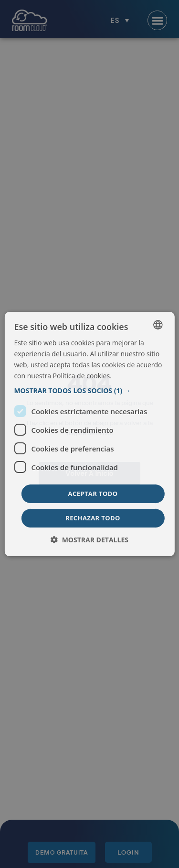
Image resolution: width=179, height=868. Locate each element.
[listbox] (158, 325)
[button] (89, 391)
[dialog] (89, 434)
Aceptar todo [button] (93, 494)
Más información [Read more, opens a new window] (138, 376)
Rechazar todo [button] (93, 518)
